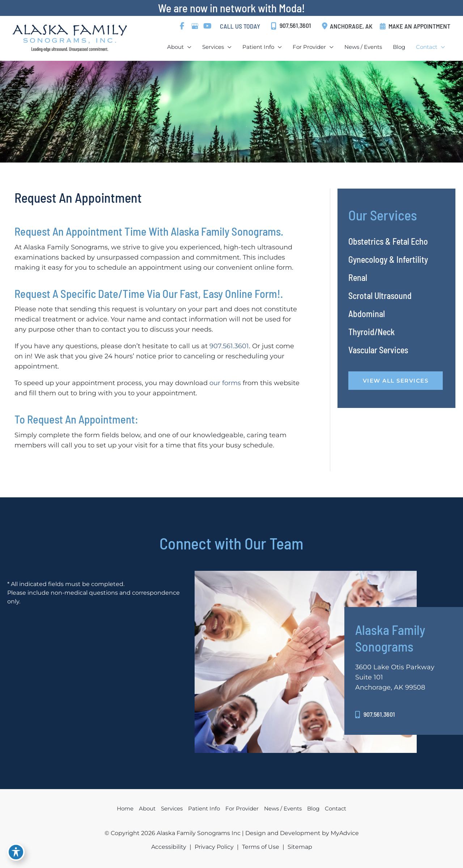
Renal (358, 277)
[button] (396, 380)
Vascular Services (378, 350)
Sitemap (300, 847)
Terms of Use (261, 847)
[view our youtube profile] (207, 26)
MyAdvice (344, 833)
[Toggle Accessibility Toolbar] (16, 852)
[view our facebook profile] (182, 26)
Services (172, 808)
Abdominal (367, 314)
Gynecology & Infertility (388, 259)
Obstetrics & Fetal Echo (388, 241)
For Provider (242, 808)
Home (125, 808)
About (147, 808)
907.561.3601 (229, 346)
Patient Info (204, 808)
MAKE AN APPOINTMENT (419, 26)
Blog (313, 808)
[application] (188, 47)
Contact (335, 808)
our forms (225, 383)
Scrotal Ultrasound (380, 296)
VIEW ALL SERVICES (396, 381)
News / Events (283, 808)
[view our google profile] (195, 26)
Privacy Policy (214, 847)
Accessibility (169, 847)
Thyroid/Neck (371, 332)
